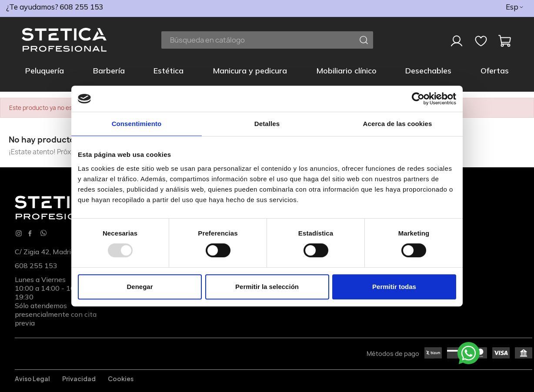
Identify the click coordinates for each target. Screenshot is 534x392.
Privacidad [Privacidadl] (79, 379)
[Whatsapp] (43, 234)
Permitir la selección (267, 287)
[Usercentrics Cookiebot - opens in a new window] (418, 99)
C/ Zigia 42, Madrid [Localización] (45, 252)
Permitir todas (394, 287)
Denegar (140, 287)
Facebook (30, 233)
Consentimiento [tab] (137, 124)
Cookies (121, 379)
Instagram (19, 233)
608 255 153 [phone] (81, 7)
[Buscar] (267, 40)
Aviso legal (32, 379)
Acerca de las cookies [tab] (398, 124)
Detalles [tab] (267, 124)
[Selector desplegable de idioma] (515, 7)
